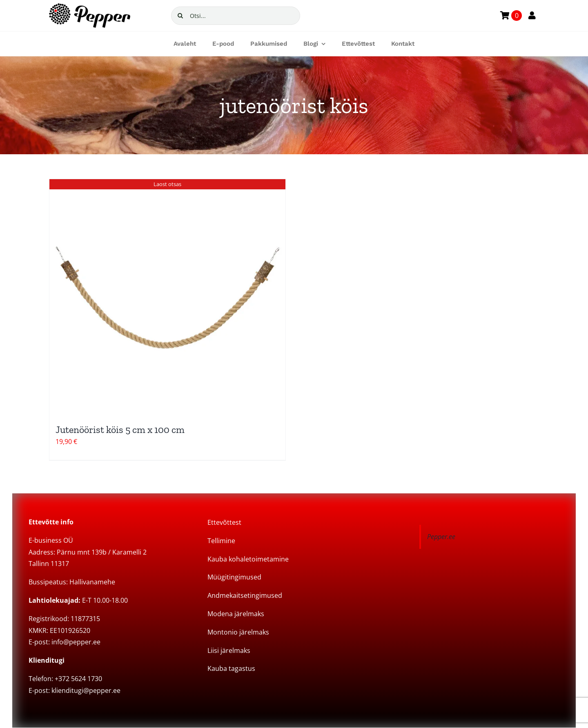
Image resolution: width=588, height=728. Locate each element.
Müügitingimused (234, 577)
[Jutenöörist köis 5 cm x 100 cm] (167, 297)
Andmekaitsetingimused (245, 595)
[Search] (180, 16)
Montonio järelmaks (238, 632)
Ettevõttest (224, 522)
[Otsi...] (236, 16)
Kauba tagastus (231, 668)
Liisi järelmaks (229, 650)
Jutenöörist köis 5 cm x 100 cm (120, 429)
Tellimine (221, 541)
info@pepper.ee (76, 642)
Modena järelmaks (236, 614)
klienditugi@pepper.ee (86, 690)
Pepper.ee (441, 537)
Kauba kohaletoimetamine (248, 559)
